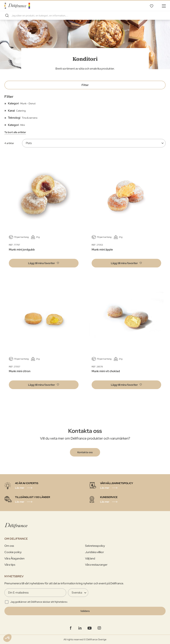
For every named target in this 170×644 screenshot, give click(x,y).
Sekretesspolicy (95, 546)
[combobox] (85, 16)
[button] (44, 263)
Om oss (9, 546)
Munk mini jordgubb (22, 250)
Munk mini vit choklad (106, 371)
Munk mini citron (20, 371)
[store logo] (17, 6)
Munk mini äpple (102, 250)
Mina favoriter (151, 6)
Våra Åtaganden (14, 558)
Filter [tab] (85, 85)
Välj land (90, 558)
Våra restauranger (96, 565)
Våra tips (10, 565)
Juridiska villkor (95, 552)
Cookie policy (13, 552)
